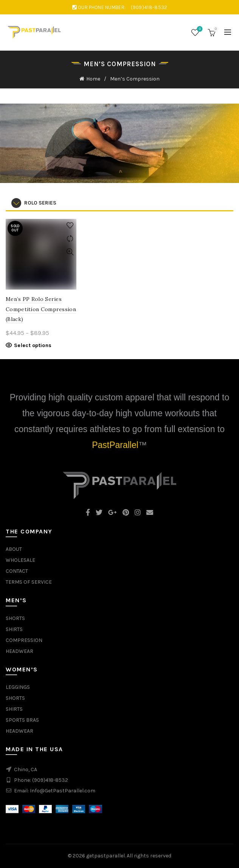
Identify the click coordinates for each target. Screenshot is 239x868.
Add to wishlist (70, 226)
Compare (70, 239)
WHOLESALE (20, 560)
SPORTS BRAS (22, 720)
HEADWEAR (19, 651)
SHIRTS (14, 629)
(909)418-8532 (50, 780)
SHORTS (15, 618)
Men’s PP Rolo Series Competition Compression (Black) (41, 309)
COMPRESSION (24, 640)
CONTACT (17, 571)
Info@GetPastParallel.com (63, 791)
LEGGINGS (18, 687)
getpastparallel (106, 856)
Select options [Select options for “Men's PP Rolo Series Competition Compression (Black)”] (33, 345)
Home (93, 79)
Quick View (70, 252)
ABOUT (14, 549)
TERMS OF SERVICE (29, 582)
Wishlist (199, 29)
